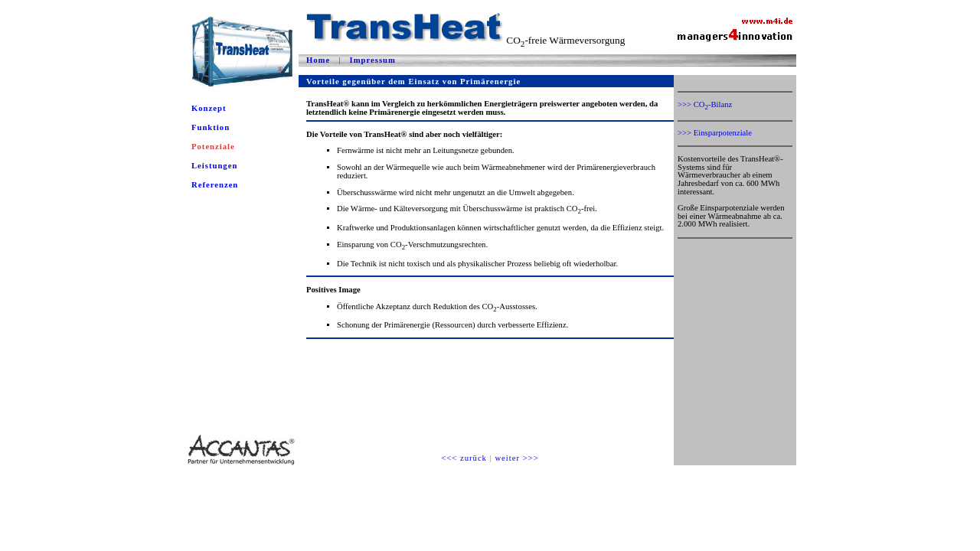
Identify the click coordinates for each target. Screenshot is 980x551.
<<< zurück (464, 458)
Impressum (373, 60)
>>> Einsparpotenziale (715, 133)
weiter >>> (516, 458)
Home (318, 60)
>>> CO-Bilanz (705, 104)
